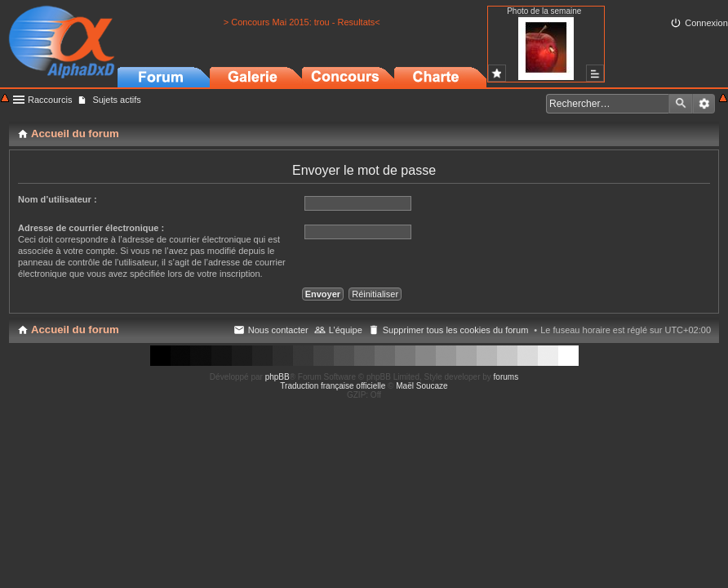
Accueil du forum (75, 330)
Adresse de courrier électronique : (91, 228)
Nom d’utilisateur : (58, 199)
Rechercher (681, 104)
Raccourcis (50, 100)
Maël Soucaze (422, 386)
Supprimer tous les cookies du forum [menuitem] (456, 330)
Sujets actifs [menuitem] (116, 100)
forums (506, 377)
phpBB (277, 377)
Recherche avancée (704, 104)
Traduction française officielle (333, 386)
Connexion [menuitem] (706, 23)
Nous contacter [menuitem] (278, 330)
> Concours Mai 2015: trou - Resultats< (302, 22)
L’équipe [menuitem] (346, 330)
